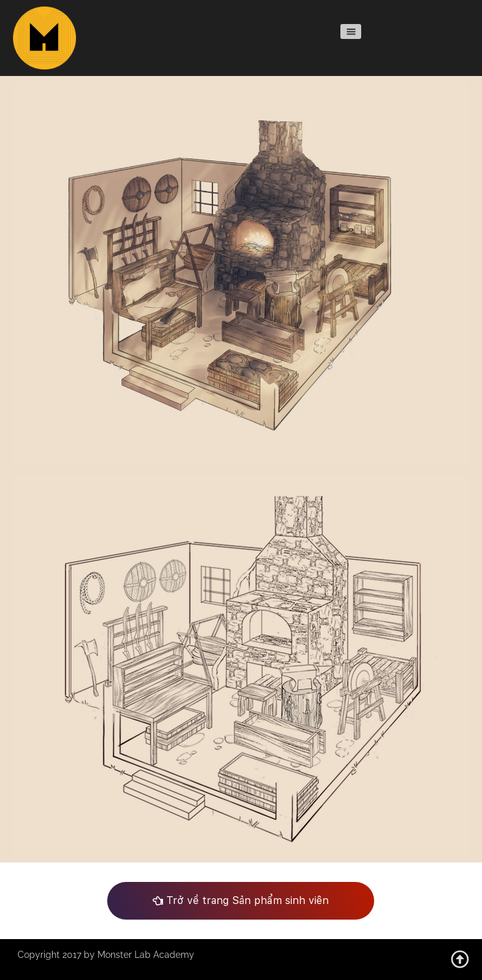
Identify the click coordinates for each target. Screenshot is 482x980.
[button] (350, 31)
